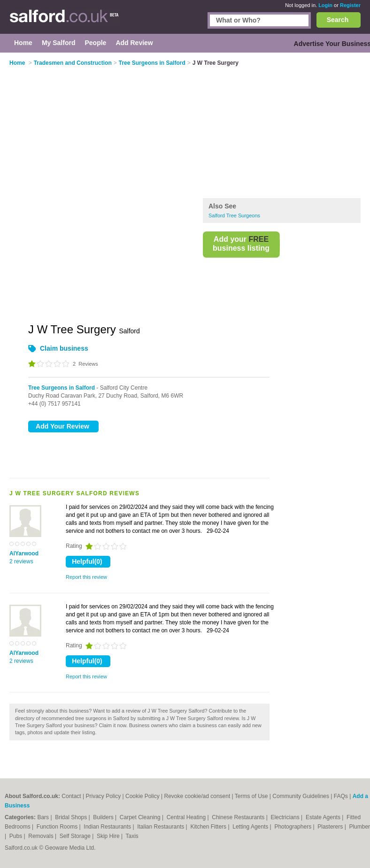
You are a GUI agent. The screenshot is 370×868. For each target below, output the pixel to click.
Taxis (132, 836)
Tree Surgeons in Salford (62, 388)
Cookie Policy (143, 796)
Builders (104, 817)
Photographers (293, 827)
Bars (44, 817)
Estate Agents (324, 817)
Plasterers (331, 827)
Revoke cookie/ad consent (197, 796)
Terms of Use (251, 796)
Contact (71, 796)
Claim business (64, 348)
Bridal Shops (72, 817)
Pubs (17, 836)
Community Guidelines (301, 796)
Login (325, 5)
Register (350, 5)
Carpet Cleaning (141, 817)
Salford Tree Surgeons (234, 215)
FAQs (341, 796)
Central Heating (187, 817)
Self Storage (76, 836)
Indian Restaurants (108, 827)
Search (338, 20)
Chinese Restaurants (239, 817)
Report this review (86, 577)
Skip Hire (109, 836)
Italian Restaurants (161, 827)
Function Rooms (58, 827)
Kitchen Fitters (209, 827)
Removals (42, 836)
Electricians (286, 817)
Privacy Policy (104, 796)
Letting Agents (251, 827)
